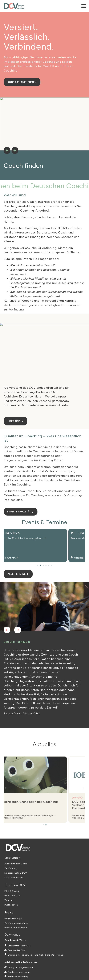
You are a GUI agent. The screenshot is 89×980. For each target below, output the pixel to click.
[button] (6, 545)
